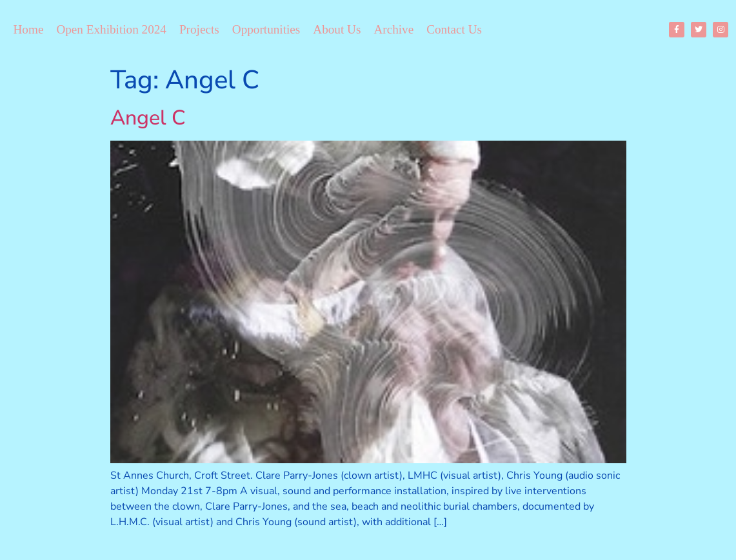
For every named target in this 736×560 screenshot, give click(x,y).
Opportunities (266, 29)
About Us (337, 29)
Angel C (148, 118)
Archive (393, 29)
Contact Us (454, 29)
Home (29, 29)
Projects (199, 29)
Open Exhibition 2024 (111, 29)
